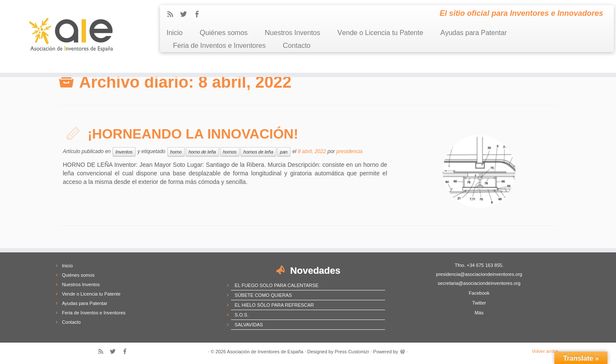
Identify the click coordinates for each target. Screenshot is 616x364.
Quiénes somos (224, 33)
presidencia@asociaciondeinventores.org (479, 274)
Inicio (175, 33)
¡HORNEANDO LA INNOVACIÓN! (193, 134)
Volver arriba (545, 351)
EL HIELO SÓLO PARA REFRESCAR (274, 305)
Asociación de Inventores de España (265, 352)
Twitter (479, 303)
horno (176, 152)
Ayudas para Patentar (473, 33)
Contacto (297, 46)
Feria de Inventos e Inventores (219, 46)
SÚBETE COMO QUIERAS (264, 295)
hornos (230, 152)
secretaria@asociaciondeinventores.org (479, 283)
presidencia (349, 151)
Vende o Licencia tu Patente (381, 33)
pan (284, 152)
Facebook (479, 293)
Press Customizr (352, 352)
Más (479, 313)
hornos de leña (258, 152)
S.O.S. (242, 315)
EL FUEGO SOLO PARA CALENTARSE (277, 285)
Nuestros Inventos (293, 33)
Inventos (124, 152)
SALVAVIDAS (249, 325)
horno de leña (202, 152)
